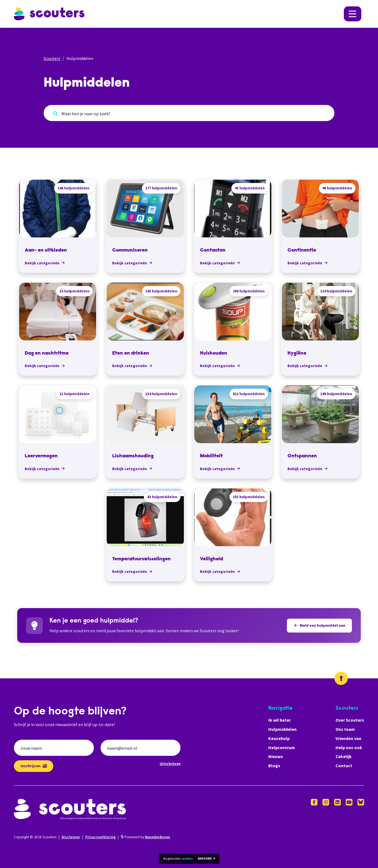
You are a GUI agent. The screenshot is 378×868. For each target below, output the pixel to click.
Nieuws (276, 756)
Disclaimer (71, 837)
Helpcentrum (282, 747)
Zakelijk (344, 756)
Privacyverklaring (100, 837)
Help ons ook (349, 747)
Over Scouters (350, 720)
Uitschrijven (170, 764)
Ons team (345, 729)
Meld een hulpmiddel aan (319, 625)
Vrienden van (348, 738)
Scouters (52, 58)
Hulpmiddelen (282, 729)
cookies (187, 859)
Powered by (146, 837)
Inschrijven (34, 766)
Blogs (274, 766)
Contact (344, 766)
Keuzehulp (279, 738)
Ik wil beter (280, 720)
